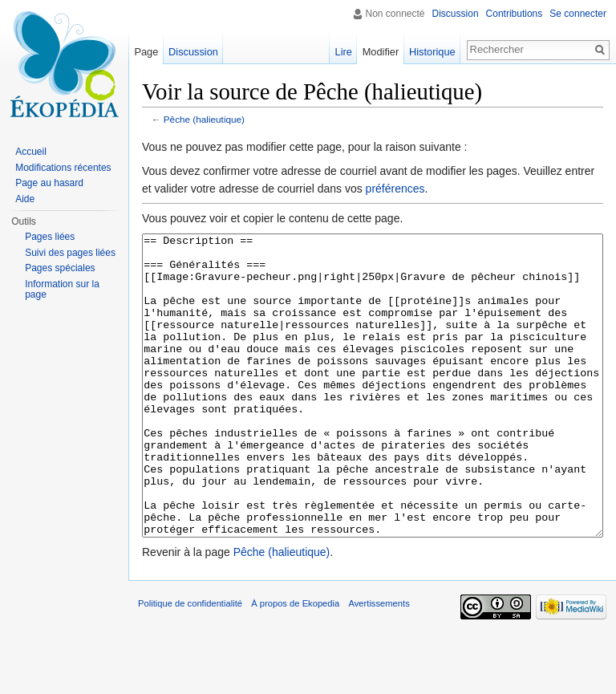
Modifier (381, 52)
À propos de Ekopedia (295, 664)
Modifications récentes (63, 168)
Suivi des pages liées (70, 253)
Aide (25, 199)
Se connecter (578, 14)
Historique (432, 52)
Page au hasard (49, 183)
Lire (344, 52)
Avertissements (379, 664)
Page (146, 52)
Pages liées (50, 237)
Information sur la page (62, 290)
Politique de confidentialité (190, 664)
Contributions (515, 14)
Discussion (456, 14)
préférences (395, 189)
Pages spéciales (60, 268)
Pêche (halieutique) (204, 119)
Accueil (31, 152)
